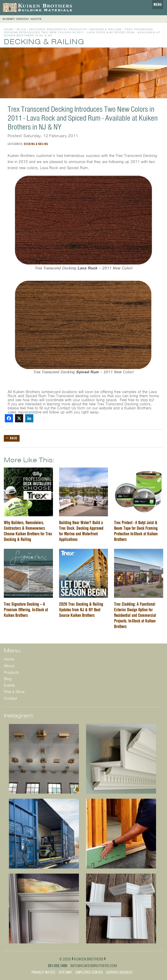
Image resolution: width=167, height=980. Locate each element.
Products (11, 672)
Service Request (120, 972)
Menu (158, 5)
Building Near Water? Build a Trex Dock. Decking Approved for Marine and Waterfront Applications (81, 531)
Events (9, 685)
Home (9, 29)
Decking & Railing (105, 29)
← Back (12, 438)
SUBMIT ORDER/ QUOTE (22, 19)
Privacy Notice (43, 972)
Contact (10, 698)
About (9, 666)
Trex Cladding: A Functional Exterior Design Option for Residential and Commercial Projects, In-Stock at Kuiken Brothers (135, 615)
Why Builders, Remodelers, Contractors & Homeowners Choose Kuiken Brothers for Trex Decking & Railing (28, 531)
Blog (21, 29)
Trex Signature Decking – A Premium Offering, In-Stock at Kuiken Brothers (26, 610)
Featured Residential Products (58, 29)
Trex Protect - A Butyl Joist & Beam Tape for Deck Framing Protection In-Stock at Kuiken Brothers (136, 531)
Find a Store (14, 692)
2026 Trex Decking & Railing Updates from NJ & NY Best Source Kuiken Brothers (81, 610)
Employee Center (89, 972)
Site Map (65, 972)
